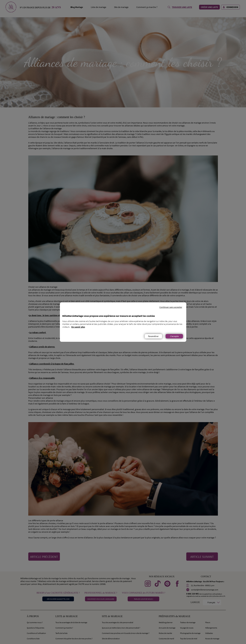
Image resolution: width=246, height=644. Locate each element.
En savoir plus (78, 327)
